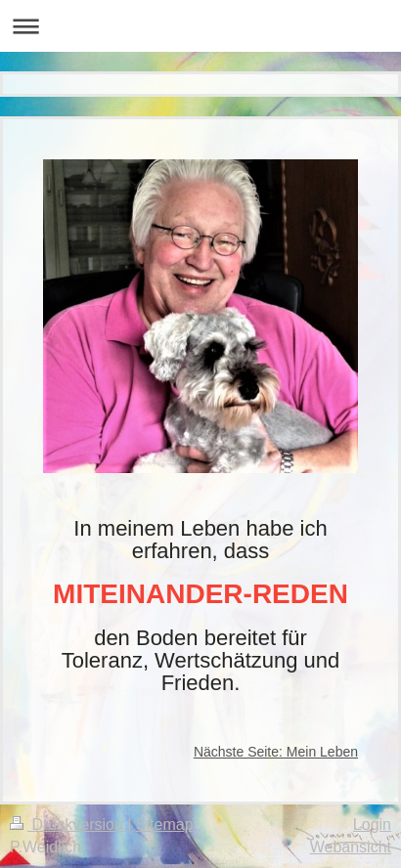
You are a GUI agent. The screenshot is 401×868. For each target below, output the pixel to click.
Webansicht (351, 847)
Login (372, 825)
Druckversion (68, 825)
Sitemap (165, 825)
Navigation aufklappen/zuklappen (200, 26)
